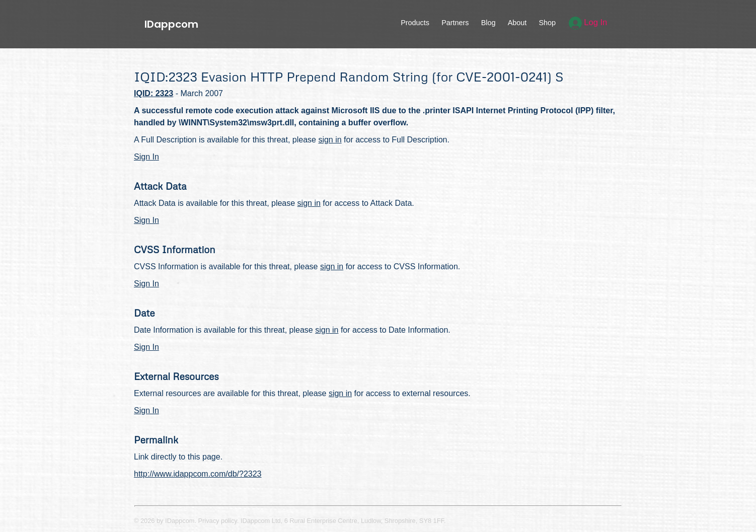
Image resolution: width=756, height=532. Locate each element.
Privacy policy (218, 521)
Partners (455, 23)
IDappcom (171, 24)
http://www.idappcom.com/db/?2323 (198, 474)
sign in (330, 140)
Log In (588, 22)
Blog (488, 23)
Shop (547, 23)
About (517, 23)
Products (415, 23)
